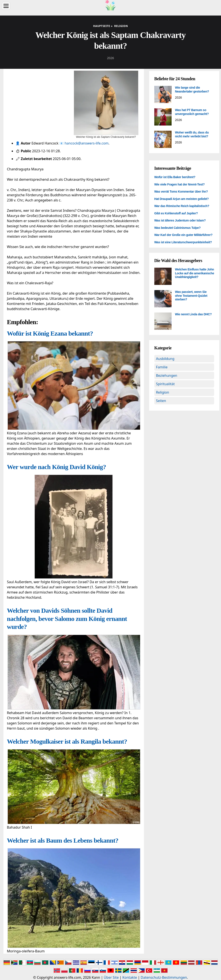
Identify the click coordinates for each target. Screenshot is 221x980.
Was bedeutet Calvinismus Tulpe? (178, 228)
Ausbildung (165, 359)
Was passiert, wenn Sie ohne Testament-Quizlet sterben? (191, 296)
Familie (162, 367)
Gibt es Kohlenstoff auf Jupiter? (176, 213)
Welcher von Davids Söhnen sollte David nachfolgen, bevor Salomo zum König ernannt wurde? (67, 619)
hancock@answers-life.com (87, 143)
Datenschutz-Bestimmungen (164, 977)
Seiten (161, 401)
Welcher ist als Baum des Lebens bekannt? (63, 840)
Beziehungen (167, 375)
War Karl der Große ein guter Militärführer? (183, 235)
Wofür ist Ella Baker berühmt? (175, 177)
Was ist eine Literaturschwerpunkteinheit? (183, 242)
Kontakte (130, 977)
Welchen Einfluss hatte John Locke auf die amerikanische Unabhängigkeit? (195, 273)
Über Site (111, 977)
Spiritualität (165, 384)
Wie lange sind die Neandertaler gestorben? (192, 90)
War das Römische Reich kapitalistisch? (182, 206)
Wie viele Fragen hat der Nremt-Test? (180, 184)
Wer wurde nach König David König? (56, 467)
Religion (163, 392)
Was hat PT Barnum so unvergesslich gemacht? (192, 112)
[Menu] (6, 6)
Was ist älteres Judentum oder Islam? (180, 220)
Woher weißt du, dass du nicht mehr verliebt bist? (192, 134)
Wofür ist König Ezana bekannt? (50, 333)
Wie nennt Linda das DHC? (193, 314)
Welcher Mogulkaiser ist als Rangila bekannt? (67, 741)
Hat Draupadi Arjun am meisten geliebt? (182, 199)
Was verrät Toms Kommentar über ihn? (181, 192)
